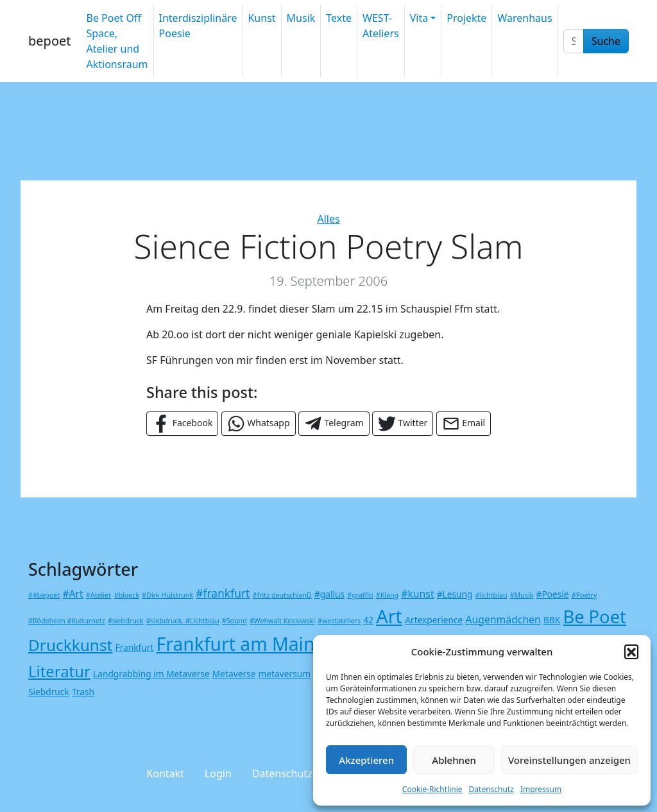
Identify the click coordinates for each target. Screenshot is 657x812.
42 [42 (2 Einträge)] (368, 620)
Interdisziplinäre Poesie (198, 26)
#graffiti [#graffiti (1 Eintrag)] (360, 595)
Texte (339, 18)
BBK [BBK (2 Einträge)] (552, 620)
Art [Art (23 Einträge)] (389, 616)
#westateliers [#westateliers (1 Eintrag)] (339, 621)
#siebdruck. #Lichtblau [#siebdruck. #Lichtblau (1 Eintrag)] (183, 621)
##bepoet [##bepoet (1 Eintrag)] (44, 595)
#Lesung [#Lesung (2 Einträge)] (455, 594)
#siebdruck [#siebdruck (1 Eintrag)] (126, 621)
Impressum (541, 789)
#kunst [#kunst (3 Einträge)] (417, 594)
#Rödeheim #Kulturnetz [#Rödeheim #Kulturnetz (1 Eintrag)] (67, 621)
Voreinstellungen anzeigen (569, 760)
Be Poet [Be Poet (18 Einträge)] (594, 617)
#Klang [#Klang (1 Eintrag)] (387, 595)
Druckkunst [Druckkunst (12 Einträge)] (70, 645)
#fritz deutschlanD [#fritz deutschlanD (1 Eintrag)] (282, 595)
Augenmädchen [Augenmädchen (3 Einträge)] (503, 619)
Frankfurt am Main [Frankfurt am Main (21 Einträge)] (236, 644)
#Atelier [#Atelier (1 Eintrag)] (98, 595)
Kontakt (165, 773)
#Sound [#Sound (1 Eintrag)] (235, 621)
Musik (301, 18)
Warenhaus (525, 18)
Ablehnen (454, 760)
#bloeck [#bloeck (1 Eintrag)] (127, 595)
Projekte (466, 18)
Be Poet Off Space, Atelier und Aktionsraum (117, 41)
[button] (631, 652)
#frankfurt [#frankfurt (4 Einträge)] (223, 593)
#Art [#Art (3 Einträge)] (73, 594)
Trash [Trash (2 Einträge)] (83, 692)
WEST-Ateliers (381, 26)
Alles (328, 219)
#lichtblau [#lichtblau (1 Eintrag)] (491, 595)
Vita (419, 18)
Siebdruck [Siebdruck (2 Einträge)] (49, 692)
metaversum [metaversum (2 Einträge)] (285, 674)
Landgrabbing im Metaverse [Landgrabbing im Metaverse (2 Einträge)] (151, 674)
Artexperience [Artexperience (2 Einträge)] (434, 620)
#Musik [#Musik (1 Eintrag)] (522, 595)
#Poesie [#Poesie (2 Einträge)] (553, 594)
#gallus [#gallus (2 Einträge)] (329, 594)
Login (218, 773)
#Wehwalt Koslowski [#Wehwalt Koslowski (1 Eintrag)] (282, 621)
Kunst (261, 18)
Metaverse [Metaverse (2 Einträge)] (234, 674)
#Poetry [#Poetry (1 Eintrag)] (584, 595)
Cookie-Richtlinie (432, 789)
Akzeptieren (366, 760)
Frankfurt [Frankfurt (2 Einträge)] (135, 647)
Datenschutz (491, 789)
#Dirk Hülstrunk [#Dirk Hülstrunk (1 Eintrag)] (167, 595)
